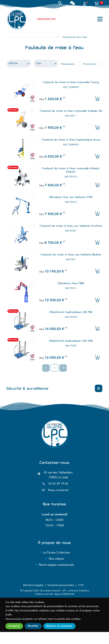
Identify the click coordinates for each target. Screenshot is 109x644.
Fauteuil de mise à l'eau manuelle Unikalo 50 (71, 111)
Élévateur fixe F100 (71, 283)
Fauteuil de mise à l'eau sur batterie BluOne (71, 255)
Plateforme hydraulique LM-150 (71, 312)
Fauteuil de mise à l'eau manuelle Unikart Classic (71, 170)
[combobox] (19, 64)
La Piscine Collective (56, 553)
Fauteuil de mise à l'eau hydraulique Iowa (71, 140)
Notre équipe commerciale (56, 565)
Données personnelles (61, 585)
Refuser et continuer (59, 626)
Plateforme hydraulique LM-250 (71, 341)
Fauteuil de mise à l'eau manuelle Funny (71, 82)
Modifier (33, 626)
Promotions (89, 64)
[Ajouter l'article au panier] (97, 99)
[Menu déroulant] (99, 388)
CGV (81, 585)
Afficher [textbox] (13, 63)
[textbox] (46, 64)
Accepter (14, 626)
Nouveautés (68, 64)
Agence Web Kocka (64, 594)
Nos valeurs (56, 559)
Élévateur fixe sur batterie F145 (71, 197)
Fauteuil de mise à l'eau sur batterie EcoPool (71, 226)
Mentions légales (33, 585)
